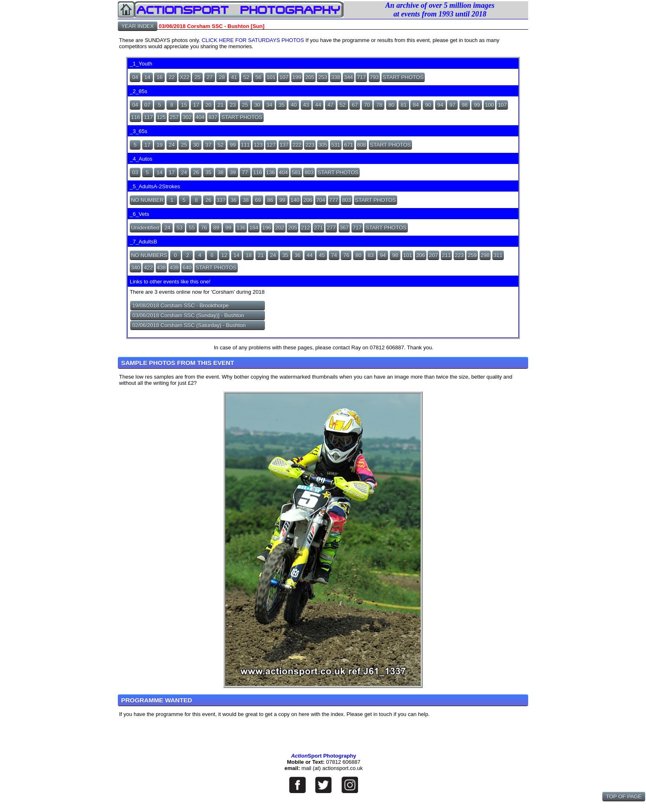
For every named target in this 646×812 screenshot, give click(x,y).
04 (135, 77)
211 (447, 255)
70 (367, 105)
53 (180, 228)
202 (280, 228)
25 (197, 77)
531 (336, 145)
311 (498, 255)
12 (224, 255)
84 (416, 105)
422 (148, 268)
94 (440, 105)
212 (306, 228)
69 (258, 200)
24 (172, 145)
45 (322, 255)
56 (258, 77)
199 (297, 77)
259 (472, 255)
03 (135, 172)
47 (330, 105)
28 (222, 77)
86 (270, 200)
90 (428, 105)
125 (161, 117)
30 (257, 105)
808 (362, 145)
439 (174, 268)
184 (254, 228)
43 (306, 105)
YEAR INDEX (138, 26)
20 (208, 105)
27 (210, 77)
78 (379, 105)
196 (267, 228)
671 (349, 145)
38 (220, 172)
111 (246, 145)
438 (161, 268)
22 (172, 77)
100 (489, 105)
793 (374, 77)
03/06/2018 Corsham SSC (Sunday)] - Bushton (188, 315)
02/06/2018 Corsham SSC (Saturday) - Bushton (189, 325)
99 (477, 105)
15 (184, 105)
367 (344, 228)
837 (213, 117)
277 (331, 228)
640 (187, 268)
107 (284, 77)
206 (308, 200)
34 (269, 105)
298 (485, 255)
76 (204, 228)
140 (295, 200)
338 (336, 77)
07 (147, 105)
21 (220, 105)
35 (281, 105)
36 (234, 200)
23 (233, 105)
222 (297, 145)
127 (271, 145)
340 (136, 268)
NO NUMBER (147, 200)
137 (284, 145)
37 (208, 145)
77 (245, 172)
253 (323, 77)
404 (200, 117)
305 (323, 145)
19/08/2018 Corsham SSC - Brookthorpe (180, 305)
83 (370, 255)
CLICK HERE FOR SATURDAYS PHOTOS (253, 40)
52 (246, 77)
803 (309, 172)
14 (147, 77)
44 (318, 105)
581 (296, 172)
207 (433, 255)
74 (334, 255)
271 (318, 228)
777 (334, 200)
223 (310, 145)
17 (196, 105)
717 (361, 77)
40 (294, 105)
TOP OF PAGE (624, 797)
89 (216, 228)
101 (271, 77)
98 (465, 105)
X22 (184, 77)
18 (248, 255)
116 (136, 117)
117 (148, 117)
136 (271, 172)
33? (221, 200)
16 (159, 77)
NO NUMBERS (149, 255)
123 (258, 145)
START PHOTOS (403, 77)
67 (355, 105)
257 (174, 117)
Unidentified (145, 228)
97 (452, 105)
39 (233, 172)
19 (159, 145)
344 (349, 77)
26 (196, 172)
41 (234, 77)
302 (187, 117)
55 (192, 228)
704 (321, 200)
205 (310, 77)
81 (403, 105)
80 (391, 105)
